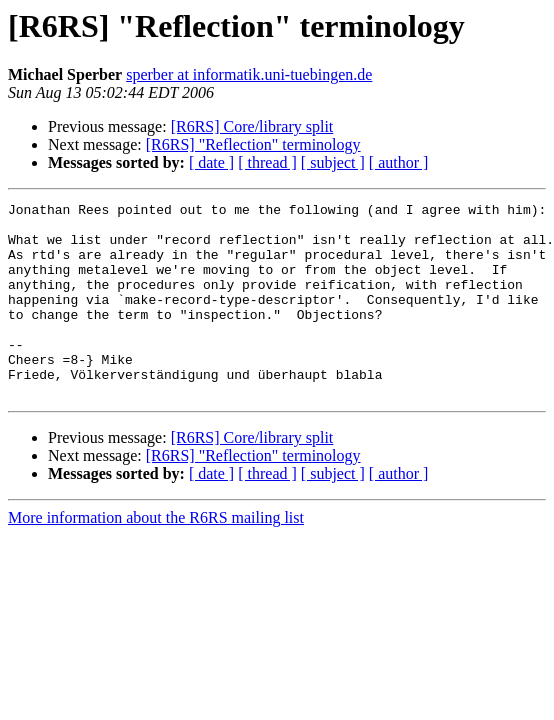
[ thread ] (267, 162)
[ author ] (399, 162)
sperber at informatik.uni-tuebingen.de (249, 74)
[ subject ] (333, 162)
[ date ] (211, 162)
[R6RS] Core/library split (252, 126)
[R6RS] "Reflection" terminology (253, 144)
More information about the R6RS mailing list (156, 556)
